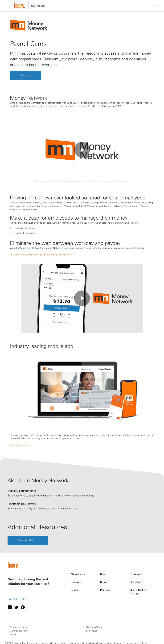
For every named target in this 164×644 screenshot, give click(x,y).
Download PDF (26, 540)
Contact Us (26, 75)
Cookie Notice (18, 631)
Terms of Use (94, 628)
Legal (13, 634)
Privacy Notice (19, 628)
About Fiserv (78, 574)
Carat (103, 574)
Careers (75, 590)
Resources (136, 574)
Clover (104, 582)
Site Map (91, 631)
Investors (76, 582)
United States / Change (138, 592)
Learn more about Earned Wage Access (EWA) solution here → (42, 255)
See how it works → (21, 445)
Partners (105, 590)
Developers (137, 582)
